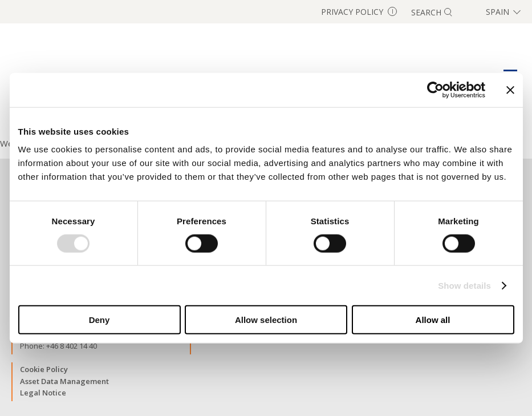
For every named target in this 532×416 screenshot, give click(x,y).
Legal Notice (43, 393)
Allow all (433, 320)
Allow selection (266, 320)
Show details (464, 285)
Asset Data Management (64, 381)
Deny (100, 320)
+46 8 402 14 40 (72, 346)
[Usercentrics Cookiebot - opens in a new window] (435, 90)
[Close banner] (510, 90)
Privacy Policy (359, 12)
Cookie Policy (44, 369)
